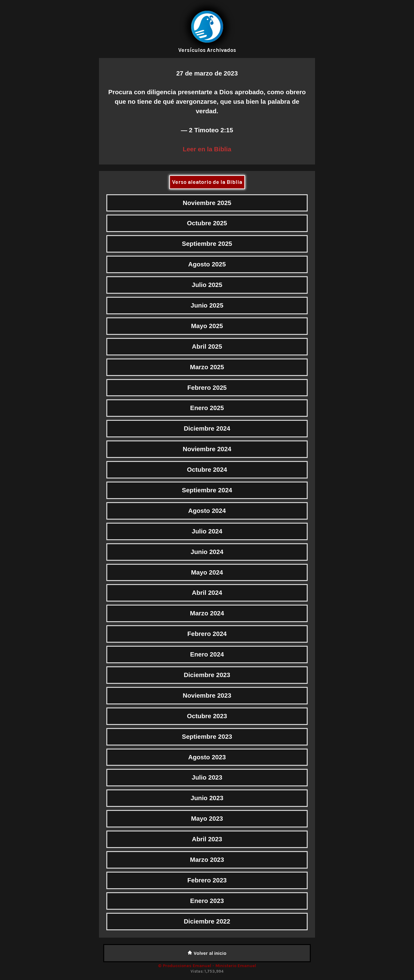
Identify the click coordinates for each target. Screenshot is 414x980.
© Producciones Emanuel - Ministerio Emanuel (207, 966)
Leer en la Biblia (207, 149)
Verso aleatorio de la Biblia (207, 182)
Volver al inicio (207, 953)
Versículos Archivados (207, 50)
